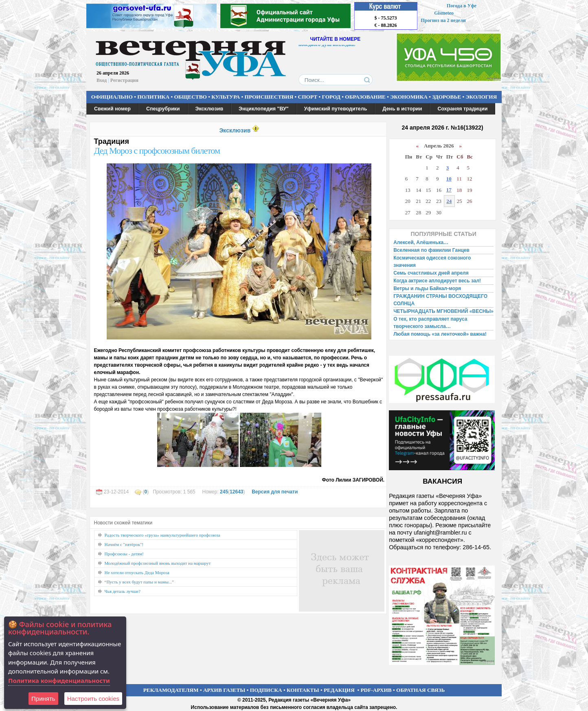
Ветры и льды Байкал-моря (427, 288)
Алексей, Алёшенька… (421, 242)
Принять (43, 699)
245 (224, 492)
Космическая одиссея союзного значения (432, 262)
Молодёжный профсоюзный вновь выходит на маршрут (158, 563)
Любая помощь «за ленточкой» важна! (440, 334)
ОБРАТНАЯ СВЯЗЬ (420, 690)
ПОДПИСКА (266, 690)
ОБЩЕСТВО (190, 97)
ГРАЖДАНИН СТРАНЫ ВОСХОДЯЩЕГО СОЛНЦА (440, 300)
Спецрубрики (163, 109)
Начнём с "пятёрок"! (124, 544)
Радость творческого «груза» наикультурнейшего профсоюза (162, 535)
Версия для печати (275, 492)
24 (449, 201)
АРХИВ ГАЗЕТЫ (224, 690)
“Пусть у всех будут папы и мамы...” (139, 582)
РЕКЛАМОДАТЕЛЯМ (171, 690)
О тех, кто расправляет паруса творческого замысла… (430, 323)
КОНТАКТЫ (303, 690)
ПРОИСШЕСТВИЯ (269, 97)
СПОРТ (308, 97)
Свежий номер (112, 109)
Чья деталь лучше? (123, 591)
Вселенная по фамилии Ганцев (431, 250)
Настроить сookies (93, 699)
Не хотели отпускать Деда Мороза (137, 572)
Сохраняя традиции (462, 109)
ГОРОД (331, 97)
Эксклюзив (210, 109)
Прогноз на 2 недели (443, 20)
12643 (236, 492)
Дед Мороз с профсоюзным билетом (157, 151)
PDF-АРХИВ (376, 690)
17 (449, 190)
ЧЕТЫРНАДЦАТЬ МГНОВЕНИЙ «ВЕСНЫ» (443, 311)
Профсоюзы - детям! (124, 554)
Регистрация (124, 80)
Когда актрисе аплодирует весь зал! (437, 281)
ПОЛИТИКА (153, 97)
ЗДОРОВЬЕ (446, 97)
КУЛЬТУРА (226, 97)
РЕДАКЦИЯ (339, 690)
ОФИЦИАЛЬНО (112, 97)
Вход (102, 80)
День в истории (402, 109)
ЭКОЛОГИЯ (481, 97)
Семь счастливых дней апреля (431, 273)
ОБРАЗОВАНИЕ (365, 97)
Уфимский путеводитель (336, 109)
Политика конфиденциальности (59, 680)
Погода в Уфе (462, 6)
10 (449, 179)
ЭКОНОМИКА (409, 97)
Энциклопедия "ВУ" (264, 109)
